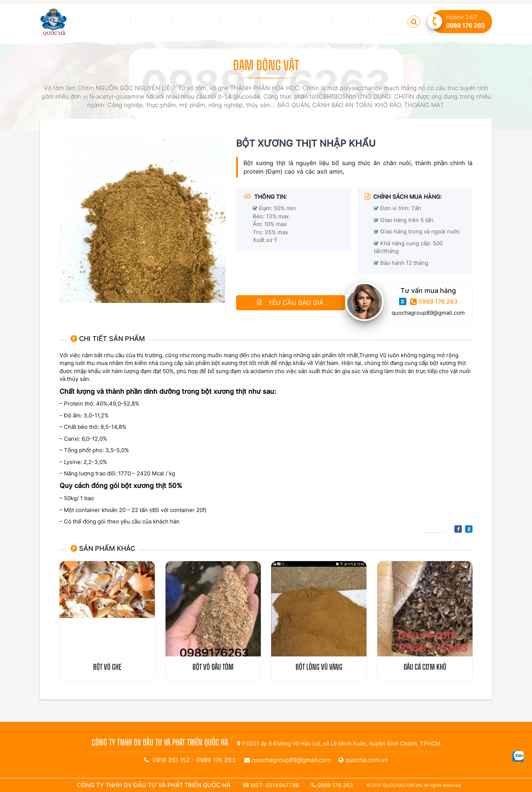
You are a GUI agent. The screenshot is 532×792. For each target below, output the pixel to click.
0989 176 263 (434, 302)
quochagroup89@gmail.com (428, 313)
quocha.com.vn (367, 760)
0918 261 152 (171, 760)
